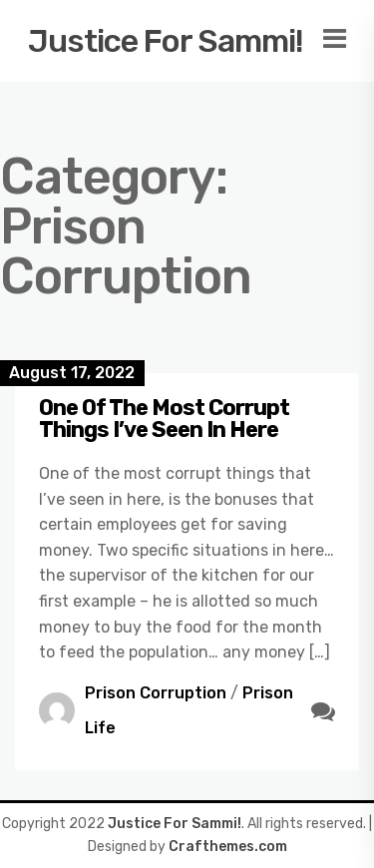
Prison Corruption (156, 693)
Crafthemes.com (228, 847)
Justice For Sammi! (166, 41)
